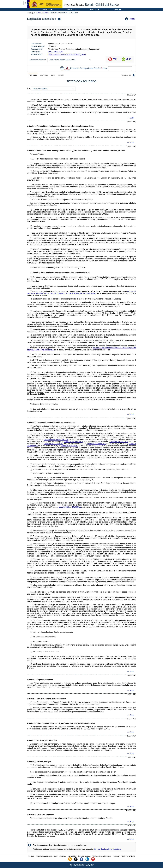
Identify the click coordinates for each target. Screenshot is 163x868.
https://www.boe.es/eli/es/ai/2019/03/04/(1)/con (67, 55)
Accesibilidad (72, 856)
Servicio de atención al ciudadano (107, 849)
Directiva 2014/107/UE (119, 442)
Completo (33, 75)
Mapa (56, 856)
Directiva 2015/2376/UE (53, 444)
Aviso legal (63, 856)
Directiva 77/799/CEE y (74, 442)
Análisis (61, 75)
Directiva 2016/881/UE (97, 444)
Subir (132, 118)
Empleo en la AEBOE (128, 856)
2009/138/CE (64, 507)
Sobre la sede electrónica (44, 856)
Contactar (31, 856)
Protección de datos (84, 856)
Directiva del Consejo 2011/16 (56, 440)
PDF (115, 59)
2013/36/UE (76, 507)
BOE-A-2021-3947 (56, 52)
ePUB (129, 59)
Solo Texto (44, 75)
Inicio (39, 13)
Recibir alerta (128, 75)
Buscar (45, 13)
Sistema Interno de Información (102, 856)
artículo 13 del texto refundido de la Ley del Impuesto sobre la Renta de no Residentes (81, 292)
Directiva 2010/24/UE (69, 446)
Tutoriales (117, 856)
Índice (53, 75)
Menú (117, 10)
